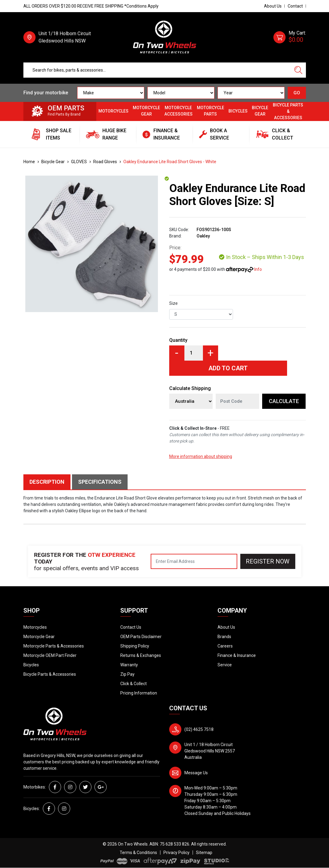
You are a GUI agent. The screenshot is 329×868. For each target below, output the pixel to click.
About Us (273, 6)
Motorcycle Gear (146, 111)
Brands (224, 637)
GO (297, 93)
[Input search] (157, 70)
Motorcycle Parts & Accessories (54, 646)
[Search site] (298, 70)
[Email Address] (194, 561)
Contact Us (131, 627)
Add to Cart (228, 368)
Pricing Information (139, 693)
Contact (295, 6)
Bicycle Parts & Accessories (288, 111)
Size (173, 303)
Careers (225, 646)
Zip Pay (127, 674)
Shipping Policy (135, 646)
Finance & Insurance (237, 655)
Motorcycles (113, 111)
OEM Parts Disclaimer (141, 637)
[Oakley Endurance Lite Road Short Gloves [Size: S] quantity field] (194, 353)
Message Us (196, 773)
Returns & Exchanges (141, 655)
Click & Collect (134, 684)
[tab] (48, 482)
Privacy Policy (176, 853)
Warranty (129, 665)
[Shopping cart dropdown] (290, 37)
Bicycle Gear (260, 111)
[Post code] (237, 401)
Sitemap (204, 853)
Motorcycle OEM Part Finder (50, 655)
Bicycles (238, 111)
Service (225, 665)
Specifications (100, 482)
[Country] (191, 401)
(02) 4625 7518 (199, 729)
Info (258, 269)
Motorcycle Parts (211, 111)
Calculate (284, 401)
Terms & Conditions (138, 853)
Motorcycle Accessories (178, 111)
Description (47, 482)
